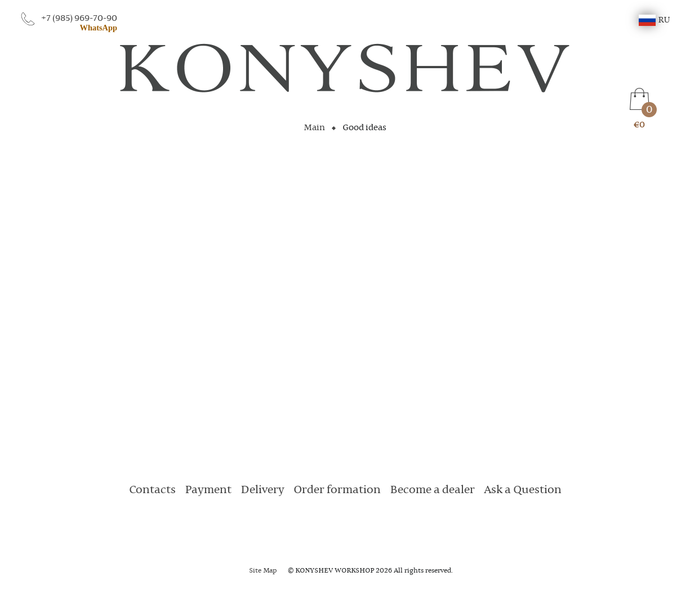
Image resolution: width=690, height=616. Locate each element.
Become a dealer (432, 490)
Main (314, 128)
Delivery (262, 490)
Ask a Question (523, 490)
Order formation (337, 490)
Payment (208, 490)
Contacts (152, 490)
